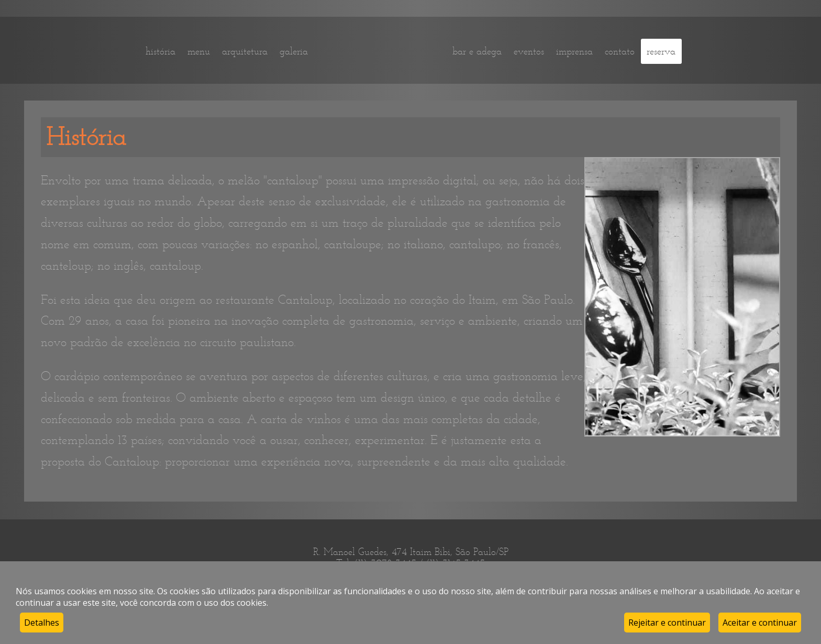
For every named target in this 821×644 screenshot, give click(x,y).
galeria (294, 51)
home (380, 51)
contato (620, 51)
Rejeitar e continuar (667, 623)
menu (199, 51)
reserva (661, 51)
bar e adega (477, 51)
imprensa (574, 51)
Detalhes (42, 623)
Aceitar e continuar (760, 623)
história (160, 51)
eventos (529, 51)
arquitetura (245, 51)
